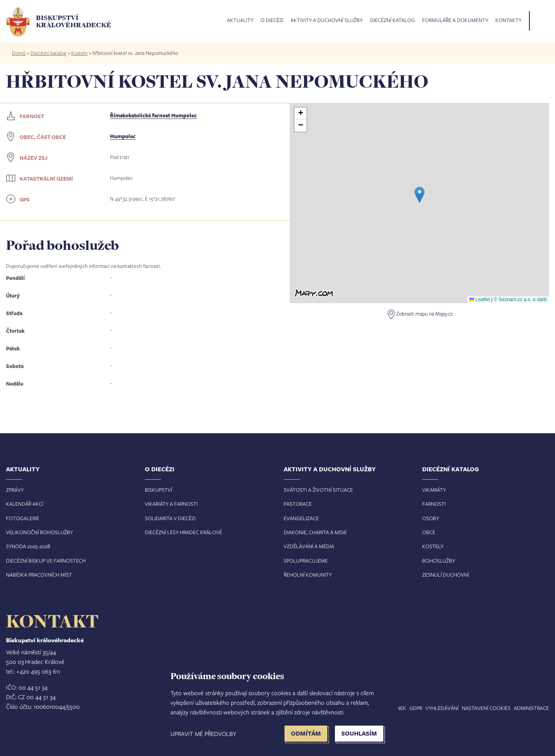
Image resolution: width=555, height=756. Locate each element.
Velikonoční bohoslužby (39, 532)
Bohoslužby (439, 561)
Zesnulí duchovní (446, 575)
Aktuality (240, 20)
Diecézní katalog (393, 20)
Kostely (79, 53)
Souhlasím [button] (359, 733)
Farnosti (434, 504)
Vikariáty (434, 490)
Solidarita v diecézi (170, 518)
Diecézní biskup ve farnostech (46, 561)
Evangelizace (301, 518)
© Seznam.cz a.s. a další (520, 300)
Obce (429, 532)
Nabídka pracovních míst (39, 575)
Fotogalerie (23, 518)
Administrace (531, 708)
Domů (19, 53)
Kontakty (508, 20)
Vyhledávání (442, 708)
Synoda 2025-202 (27, 546)
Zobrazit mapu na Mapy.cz (424, 314)
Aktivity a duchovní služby (327, 20)
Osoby (431, 518)
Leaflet (480, 300)
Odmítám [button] (306, 733)
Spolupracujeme (306, 561)
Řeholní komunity (308, 575)
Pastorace (298, 504)
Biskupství (158, 490)
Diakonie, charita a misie (315, 532)
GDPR (416, 708)
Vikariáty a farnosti (171, 504)
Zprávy (15, 490)
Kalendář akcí (25, 504)
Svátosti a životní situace (318, 490)
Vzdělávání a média (309, 546)
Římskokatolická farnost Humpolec (153, 115)
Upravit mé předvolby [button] (203, 734)
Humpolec (123, 136)
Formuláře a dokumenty (455, 20)
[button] (420, 195)
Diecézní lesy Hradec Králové (183, 532)
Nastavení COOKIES (486, 708)
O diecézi (272, 20)
